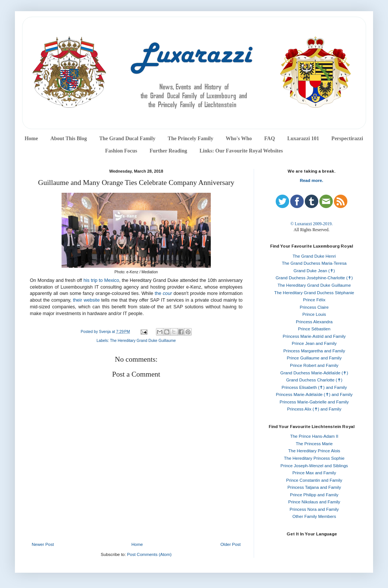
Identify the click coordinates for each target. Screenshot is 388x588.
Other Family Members (314, 516)
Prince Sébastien (314, 329)
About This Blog (69, 139)
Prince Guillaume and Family (314, 358)
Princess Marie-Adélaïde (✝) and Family (314, 394)
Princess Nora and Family (314, 509)
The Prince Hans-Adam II (314, 436)
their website (87, 300)
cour (167, 293)
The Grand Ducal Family (127, 139)
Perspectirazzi (347, 139)
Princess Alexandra (314, 322)
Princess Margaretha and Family (314, 351)
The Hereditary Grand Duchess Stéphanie (314, 293)
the (159, 293)
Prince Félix (314, 300)
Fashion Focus (121, 151)
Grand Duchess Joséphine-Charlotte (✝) (314, 278)
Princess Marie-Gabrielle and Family (314, 402)
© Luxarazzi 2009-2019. (311, 224)
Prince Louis (314, 314)
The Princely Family (191, 139)
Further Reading (168, 151)
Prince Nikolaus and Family (314, 502)
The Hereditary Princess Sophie (314, 458)
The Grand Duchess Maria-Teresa (314, 263)
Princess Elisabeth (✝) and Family (314, 387)
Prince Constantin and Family (314, 480)
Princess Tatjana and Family (314, 487)
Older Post (231, 544)
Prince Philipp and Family (314, 495)
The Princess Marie (314, 444)
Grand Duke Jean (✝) (314, 271)
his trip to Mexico (101, 280)
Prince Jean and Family (314, 343)
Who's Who (239, 139)
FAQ (270, 139)
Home (31, 139)
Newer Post (43, 544)
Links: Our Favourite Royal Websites (241, 151)
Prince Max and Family (314, 473)
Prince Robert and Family (314, 365)
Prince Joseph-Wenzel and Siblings (314, 466)
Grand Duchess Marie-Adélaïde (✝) (314, 373)
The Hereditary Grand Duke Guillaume (143, 341)
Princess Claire (314, 307)
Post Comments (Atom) (149, 554)
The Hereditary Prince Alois (314, 451)
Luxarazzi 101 (303, 139)
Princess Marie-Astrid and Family (314, 336)
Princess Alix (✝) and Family (314, 409)
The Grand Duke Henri (314, 256)
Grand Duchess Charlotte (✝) (314, 380)
